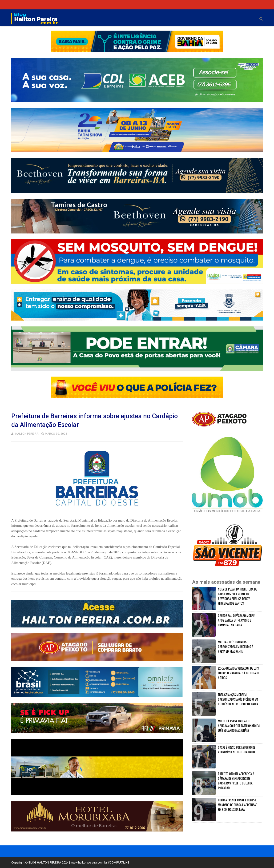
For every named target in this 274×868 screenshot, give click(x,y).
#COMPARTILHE (119, 862)
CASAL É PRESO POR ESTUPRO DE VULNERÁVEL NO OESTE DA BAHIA (237, 750)
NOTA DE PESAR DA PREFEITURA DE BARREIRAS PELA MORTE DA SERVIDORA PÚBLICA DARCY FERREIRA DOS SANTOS (238, 596)
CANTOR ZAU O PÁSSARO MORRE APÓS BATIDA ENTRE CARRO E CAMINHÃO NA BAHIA (236, 620)
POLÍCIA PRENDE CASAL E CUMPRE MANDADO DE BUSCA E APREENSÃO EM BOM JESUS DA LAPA (238, 805)
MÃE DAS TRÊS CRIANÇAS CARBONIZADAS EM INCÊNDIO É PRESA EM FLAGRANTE (236, 647)
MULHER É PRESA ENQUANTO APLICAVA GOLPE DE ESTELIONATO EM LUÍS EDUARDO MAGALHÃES (239, 726)
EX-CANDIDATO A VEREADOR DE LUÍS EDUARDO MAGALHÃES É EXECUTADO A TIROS (239, 673)
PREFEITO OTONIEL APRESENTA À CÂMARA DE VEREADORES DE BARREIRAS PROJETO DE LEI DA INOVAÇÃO (236, 781)
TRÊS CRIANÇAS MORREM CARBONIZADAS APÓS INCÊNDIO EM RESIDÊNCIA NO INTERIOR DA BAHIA (238, 699)
